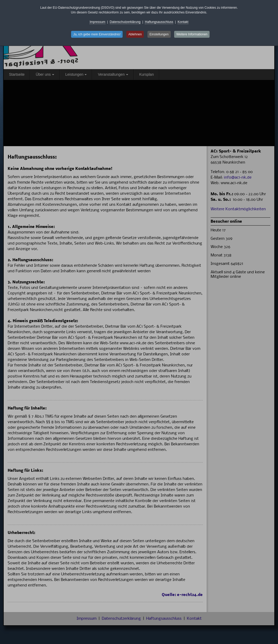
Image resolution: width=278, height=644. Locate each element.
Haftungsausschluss (159, 22)
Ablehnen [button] (135, 34)
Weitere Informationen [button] (192, 34)
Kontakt (183, 22)
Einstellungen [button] (159, 34)
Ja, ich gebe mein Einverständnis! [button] (97, 34)
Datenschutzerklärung (125, 22)
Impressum (97, 22)
